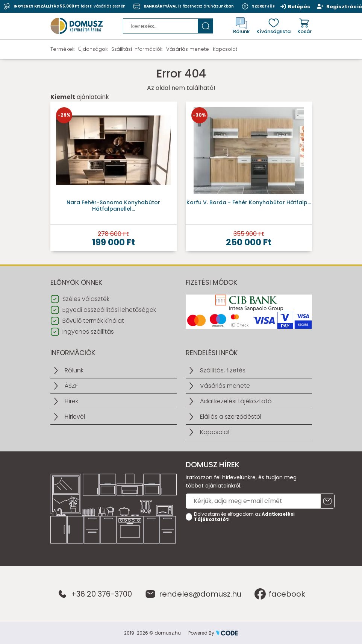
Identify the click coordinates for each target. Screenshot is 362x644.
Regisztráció (339, 6)
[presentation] (243, 539)
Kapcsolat (225, 49)
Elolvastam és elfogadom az (244, 517)
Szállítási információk (137, 49)
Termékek (62, 49)
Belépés (295, 6)
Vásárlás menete (188, 49)
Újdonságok (93, 49)
